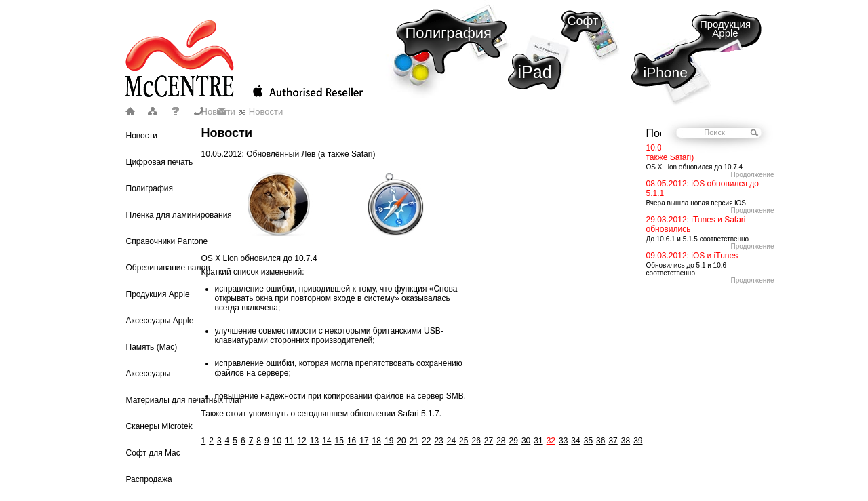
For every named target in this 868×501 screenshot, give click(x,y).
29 (514, 441)
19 (389, 441)
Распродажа (149, 479)
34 (575, 441)
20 (401, 441)
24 (451, 441)
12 (301, 441)
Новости (142, 136)
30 (526, 441)
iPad (535, 72)
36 (600, 441)
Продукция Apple (725, 28)
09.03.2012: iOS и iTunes (692, 256)
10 (277, 441)
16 (352, 441)
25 (463, 441)
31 (538, 441)
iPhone (666, 72)
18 (377, 441)
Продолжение (752, 175)
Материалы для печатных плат (184, 400)
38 (626, 441)
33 (563, 441)
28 (501, 441)
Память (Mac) (152, 347)
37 (613, 441)
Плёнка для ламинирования (179, 215)
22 (426, 441)
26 (476, 441)
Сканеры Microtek (159, 426)
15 (339, 441)
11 (289, 441)
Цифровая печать (160, 162)
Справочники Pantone (167, 241)
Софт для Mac (153, 453)
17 (364, 441)
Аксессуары (149, 374)
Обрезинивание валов (168, 268)
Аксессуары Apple (160, 321)
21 (414, 441)
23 (438, 441)
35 (588, 441)
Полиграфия (449, 33)
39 (638, 441)
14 (327, 441)
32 (551, 441)
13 (314, 441)
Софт (583, 21)
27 (489, 441)
